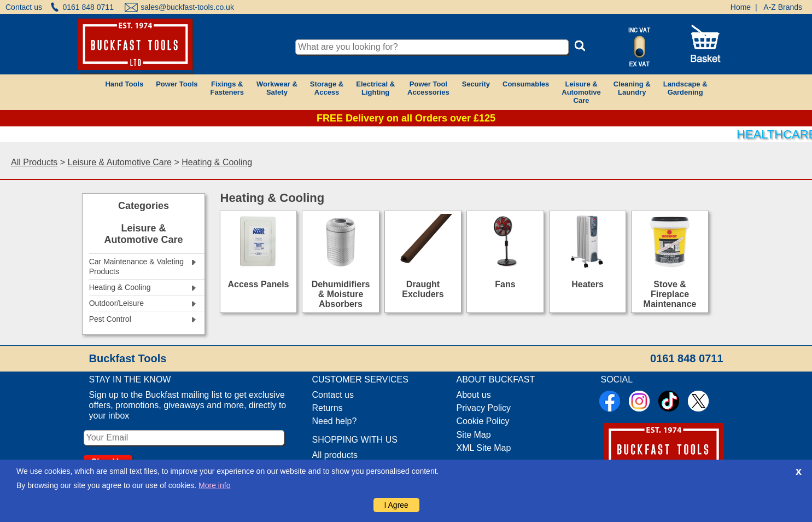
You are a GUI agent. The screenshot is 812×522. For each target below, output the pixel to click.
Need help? (335, 421)
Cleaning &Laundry (632, 88)
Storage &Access (327, 88)
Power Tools (177, 84)
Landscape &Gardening (685, 88)
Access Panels (258, 284)
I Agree (396, 505)
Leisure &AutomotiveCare (581, 92)
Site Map (474, 435)
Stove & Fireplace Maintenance (670, 294)
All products (335, 455)
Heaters (588, 284)
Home (741, 7)
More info (214, 485)
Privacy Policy (484, 408)
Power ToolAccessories (428, 88)
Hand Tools (124, 84)
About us (474, 395)
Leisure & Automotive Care (120, 162)
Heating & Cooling (217, 162)
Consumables (526, 84)
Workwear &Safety (277, 88)
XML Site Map (484, 448)
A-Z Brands (783, 7)
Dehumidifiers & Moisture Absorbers (341, 294)
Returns (328, 408)
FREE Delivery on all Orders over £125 (406, 118)
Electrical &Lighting (375, 88)
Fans (505, 284)
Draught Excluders (423, 289)
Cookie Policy (483, 421)
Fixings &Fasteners (227, 88)
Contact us (24, 7)
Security (476, 84)
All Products (34, 162)
